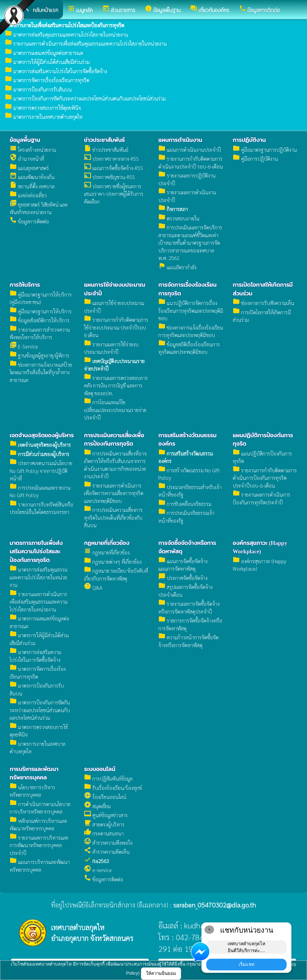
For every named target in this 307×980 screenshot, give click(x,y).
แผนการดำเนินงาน (180, 140)
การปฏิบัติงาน (249, 140)
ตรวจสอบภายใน (179, 218)
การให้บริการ (25, 285)
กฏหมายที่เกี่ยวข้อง (107, 543)
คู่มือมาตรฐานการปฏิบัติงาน (265, 150)
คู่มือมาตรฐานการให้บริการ (41, 311)
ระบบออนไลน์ (100, 769)
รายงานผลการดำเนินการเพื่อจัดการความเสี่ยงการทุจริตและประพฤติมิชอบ (114, 493)
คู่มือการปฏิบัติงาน (255, 159)
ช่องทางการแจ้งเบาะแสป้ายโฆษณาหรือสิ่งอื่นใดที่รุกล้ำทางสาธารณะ (41, 372)
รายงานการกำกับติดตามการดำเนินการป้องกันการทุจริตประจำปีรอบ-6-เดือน (265, 478)
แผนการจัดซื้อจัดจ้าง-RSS (113, 168)
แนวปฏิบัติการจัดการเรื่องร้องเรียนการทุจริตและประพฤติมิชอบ (191, 311)
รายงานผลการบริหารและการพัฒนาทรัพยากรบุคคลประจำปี (39, 845)
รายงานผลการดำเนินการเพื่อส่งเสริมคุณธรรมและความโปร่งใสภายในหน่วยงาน (86, 43)
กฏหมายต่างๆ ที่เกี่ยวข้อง (113, 562)
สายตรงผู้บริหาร (104, 824)
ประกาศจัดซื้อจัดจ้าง (183, 578)
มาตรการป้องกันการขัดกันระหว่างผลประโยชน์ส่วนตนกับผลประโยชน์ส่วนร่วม (85, 98)
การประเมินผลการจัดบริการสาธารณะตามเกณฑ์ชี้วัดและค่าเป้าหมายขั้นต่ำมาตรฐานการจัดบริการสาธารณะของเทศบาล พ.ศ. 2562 (190, 243)
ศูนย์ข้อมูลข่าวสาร (106, 815)
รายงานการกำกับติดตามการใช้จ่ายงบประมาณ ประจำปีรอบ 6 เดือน (116, 327)
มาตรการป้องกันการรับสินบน (38, 89)
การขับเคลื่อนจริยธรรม (185, 504)
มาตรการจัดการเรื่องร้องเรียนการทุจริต (47, 80)
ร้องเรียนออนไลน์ (105, 797)
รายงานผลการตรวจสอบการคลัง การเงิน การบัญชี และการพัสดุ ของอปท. (116, 385)
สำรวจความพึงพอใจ (108, 843)
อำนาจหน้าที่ (27, 159)
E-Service (24, 346)
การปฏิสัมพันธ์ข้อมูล (108, 778)
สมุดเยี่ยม (97, 806)
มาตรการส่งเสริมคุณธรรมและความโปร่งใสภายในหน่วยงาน (66, 34)
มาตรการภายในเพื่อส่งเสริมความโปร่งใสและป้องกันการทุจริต (36, 551)
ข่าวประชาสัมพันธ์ (104, 140)
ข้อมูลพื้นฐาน (25, 140)
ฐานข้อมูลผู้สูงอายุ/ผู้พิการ (39, 355)
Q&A (93, 587)
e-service (98, 870)
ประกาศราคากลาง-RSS (111, 159)
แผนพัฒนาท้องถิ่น (32, 177)
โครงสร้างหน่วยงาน (33, 150)
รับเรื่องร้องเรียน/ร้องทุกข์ (113, 788)
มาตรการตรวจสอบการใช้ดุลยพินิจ (43, 108)
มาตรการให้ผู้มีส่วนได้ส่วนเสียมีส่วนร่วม (47, 62)
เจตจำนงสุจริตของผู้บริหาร (42, 435)
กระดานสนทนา (104, 833)
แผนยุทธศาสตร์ (29, 168)
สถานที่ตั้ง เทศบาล (32, 186)
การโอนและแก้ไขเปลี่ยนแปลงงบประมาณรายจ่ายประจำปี (115, 410)
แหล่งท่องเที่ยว (28, 195)
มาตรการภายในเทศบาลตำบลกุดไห (44, 117)
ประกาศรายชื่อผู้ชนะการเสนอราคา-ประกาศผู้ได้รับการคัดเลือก (114, 194)
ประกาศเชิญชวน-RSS (109, 177)
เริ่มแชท (247, 964)
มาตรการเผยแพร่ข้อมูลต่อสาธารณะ (44, 53)
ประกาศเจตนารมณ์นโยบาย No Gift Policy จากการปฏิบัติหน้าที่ (41, 471)
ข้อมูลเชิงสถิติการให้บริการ (40, 320)
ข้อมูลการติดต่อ (29, 221)
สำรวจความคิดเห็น (107, 852)
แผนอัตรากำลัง (177, 267)
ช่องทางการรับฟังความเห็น (263, 303)
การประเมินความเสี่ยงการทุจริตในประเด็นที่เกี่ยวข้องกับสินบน (113, 517)
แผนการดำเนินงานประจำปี (190, 150)
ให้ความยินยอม (161, 973)
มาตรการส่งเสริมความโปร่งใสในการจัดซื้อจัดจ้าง (56, 71)
